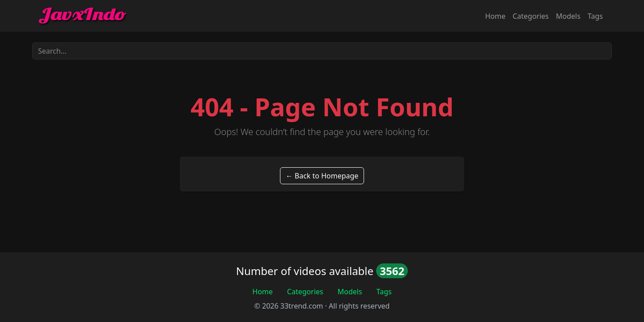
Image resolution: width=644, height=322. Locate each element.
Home (496, 16)
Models (568, 16)
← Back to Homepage (322, 176)
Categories (531, 16)
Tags (595, 16)
